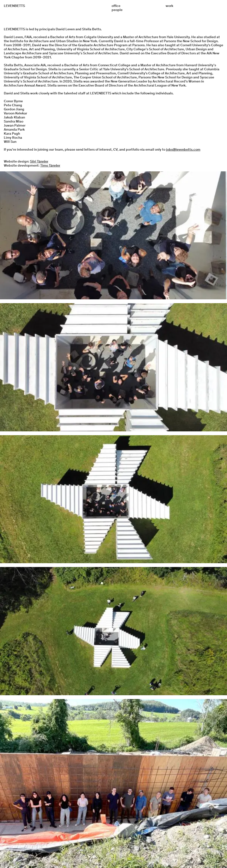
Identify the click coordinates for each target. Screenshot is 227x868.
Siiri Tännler (39, 161)
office (116, 6)
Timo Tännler (50, 165)
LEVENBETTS (14, 6)
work (169, 6)
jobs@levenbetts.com (183, 149)
